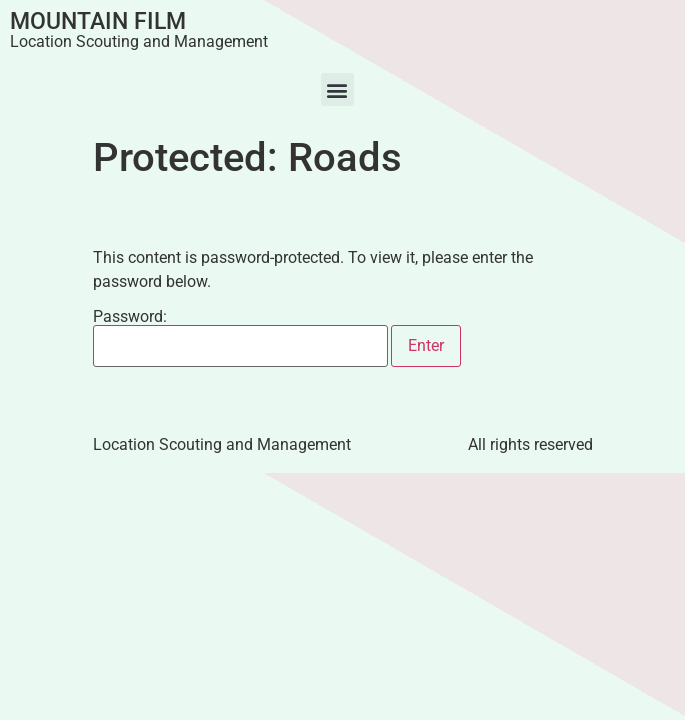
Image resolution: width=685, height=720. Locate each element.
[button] (337, 89)
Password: (240, 338)
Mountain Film (98, 21)
